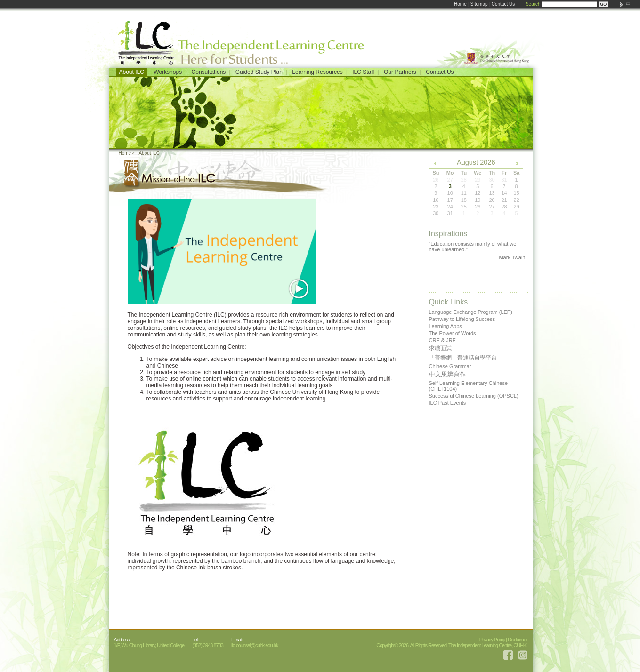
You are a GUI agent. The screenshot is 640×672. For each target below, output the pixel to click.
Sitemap (479, 4)
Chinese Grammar (450, 366)
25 (464, 207)
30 (436, 213)
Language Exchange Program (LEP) (471, 312)
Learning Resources (317, 72)
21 (504, 200)
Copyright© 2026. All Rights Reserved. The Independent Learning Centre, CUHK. (452, 645)
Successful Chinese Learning (474, 396)
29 (516, 207)
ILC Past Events (448, 403)
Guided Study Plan (259, 72)
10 (450, 193)
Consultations (209, 72)
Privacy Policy (492, 640)
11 (464, 193)
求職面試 (440, 348)
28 (504, 207)
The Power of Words (453, 333)
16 (436, 200)
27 (492, 207)
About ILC (132, 72)
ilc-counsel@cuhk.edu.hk (255, 645)
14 (504, 193)
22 (516, 200)
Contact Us (503, 4)
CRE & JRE (442, 340)
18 (464, 200)
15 (516, 193)
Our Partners (400, 72)
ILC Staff (363, 72)
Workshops (168, 72)
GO (603, 4)
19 (478, 200)
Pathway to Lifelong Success (462, 319)
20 (492, 200)
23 (436, 207)
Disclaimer (517, 640)
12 (478, 193)
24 (450, 207)
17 (450, 200)
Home (460, 4)
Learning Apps (446, 326)
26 (478, 207)
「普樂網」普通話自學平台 (463, 358)
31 (450, 213)
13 (492, 193)
